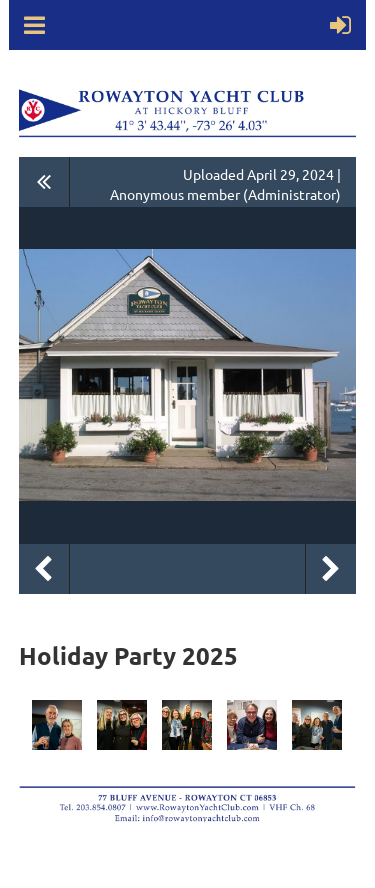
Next (331, 569)
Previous (44, 569)
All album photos (44, 182)
